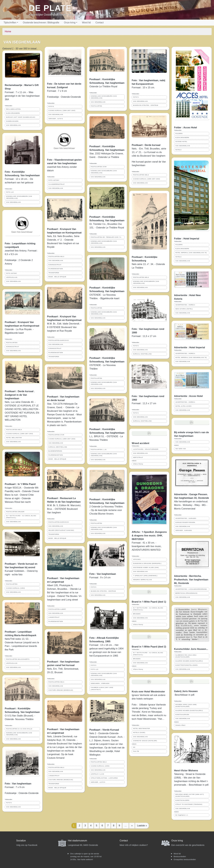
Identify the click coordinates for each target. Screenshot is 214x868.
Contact (99, 23)
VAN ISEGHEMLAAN (13, 125)
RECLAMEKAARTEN (13, 109)
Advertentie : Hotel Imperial (189, 347)
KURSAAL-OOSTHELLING (142, 354)
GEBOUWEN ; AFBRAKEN (100, 683)
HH (134, 747)
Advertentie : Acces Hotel (188, 396)
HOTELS (178, 150)
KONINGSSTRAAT (13, 347)
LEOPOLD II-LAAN (97, 774)
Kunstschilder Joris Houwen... (191, 649)
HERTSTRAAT (138, 457)
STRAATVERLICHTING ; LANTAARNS (104, 778)
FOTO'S (9, 803)
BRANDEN (137, 614)
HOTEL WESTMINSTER (141, 729)
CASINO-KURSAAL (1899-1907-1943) (20, 434)
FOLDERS (179, 134)
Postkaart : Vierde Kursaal (104, 730)
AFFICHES (137, 559)
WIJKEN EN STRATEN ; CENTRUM (103, 591)
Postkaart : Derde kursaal (146, 145)
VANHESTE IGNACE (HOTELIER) (145, 741)
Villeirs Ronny (138, 464)
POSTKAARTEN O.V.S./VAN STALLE (19, 729)
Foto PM (136, 751)
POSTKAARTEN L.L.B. (99, 450)
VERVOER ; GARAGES (184, 530)
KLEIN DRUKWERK (13, 113)
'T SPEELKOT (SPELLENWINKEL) (145, 576)
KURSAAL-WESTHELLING (58, 447)
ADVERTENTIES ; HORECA (185, 305)
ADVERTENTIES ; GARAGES (186, 518)
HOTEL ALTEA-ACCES (183, 406)
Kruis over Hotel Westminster (148, 692)
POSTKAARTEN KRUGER (15, 512)
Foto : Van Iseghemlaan (18, 784)
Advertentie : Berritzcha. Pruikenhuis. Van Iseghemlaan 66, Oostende (191, 580)
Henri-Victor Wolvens (186, 771)
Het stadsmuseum (78, 841)
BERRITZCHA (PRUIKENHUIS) (186, 593)
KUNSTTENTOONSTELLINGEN (186, 665)
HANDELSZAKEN (12, 121)
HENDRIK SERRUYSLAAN (142, 580)
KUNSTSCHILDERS (182, 800)
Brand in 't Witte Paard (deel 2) (149, 647)
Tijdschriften (10, 23)
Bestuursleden (180, 856)
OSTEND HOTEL (181, 142)
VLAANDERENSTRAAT (57, 184)
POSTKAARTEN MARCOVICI (59, 340)
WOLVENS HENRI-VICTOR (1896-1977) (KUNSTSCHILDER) (190, 795)
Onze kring (70, 23)
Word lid (86, 23)
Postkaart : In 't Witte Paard (20, 484)
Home (8, 31)
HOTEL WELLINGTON (14, 438)
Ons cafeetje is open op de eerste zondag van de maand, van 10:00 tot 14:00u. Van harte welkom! (86, 857)
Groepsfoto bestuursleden (185, 859)
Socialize (21, 841)
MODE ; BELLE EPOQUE (57, 277)
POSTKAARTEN (12, 343)
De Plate (50, 8)
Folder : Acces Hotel (185, 128)
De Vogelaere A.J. (182, 815)
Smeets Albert (180, 725)
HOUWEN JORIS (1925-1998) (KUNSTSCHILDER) (186, 706)
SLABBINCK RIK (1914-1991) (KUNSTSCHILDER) (186, 656)
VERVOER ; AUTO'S (56, 119)
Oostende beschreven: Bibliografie (41, 23)
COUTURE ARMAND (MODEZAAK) (61, 690)
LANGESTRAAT (54, 617)
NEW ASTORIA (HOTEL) (184, 309)
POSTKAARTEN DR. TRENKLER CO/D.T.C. (106, 237)
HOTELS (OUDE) (139, 733)
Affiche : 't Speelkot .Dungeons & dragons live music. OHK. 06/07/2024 (149, 536)
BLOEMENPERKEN (55, 451)
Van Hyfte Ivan (181, 449)
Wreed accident (140, 443)
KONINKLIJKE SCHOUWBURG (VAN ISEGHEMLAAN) (19, 197)
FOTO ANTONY (12, 273)
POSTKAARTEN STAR (56, 435)
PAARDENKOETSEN (56, 269)
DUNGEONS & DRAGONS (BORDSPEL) (147, 563)
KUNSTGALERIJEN (182, 715)
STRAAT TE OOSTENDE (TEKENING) (189, 804)
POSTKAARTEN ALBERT (57, 609)
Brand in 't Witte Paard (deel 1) (149, 602)
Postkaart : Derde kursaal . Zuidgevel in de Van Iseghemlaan (20, 395)
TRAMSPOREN (54, 273)
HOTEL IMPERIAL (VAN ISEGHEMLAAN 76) (191, 253)
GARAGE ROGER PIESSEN (185, 522)
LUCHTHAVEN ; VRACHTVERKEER (146, 449)
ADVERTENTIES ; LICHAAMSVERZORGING (191, 589)
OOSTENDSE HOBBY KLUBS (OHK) (146, 567)
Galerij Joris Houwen (186, 691)
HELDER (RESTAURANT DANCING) (61, 530)
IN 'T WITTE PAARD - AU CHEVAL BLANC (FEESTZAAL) (21, 517)
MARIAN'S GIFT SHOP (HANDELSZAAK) (21, 117)
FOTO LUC (10, 192)
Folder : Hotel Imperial (187, 239)
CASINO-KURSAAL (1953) (15, 588)
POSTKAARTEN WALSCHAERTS (18, 659)
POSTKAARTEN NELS (14, 430)
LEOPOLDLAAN (12, 277)
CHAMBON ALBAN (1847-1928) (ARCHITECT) (102, 688)
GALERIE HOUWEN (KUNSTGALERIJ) (189, 661)
